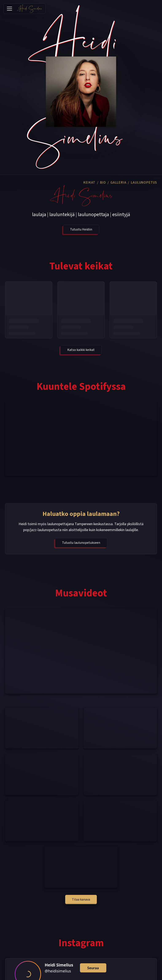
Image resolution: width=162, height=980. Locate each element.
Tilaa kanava (81, 900)
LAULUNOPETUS (144, 183)
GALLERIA (118, 183)
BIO (103, 183)
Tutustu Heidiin (81, 229)
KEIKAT (89, 183)
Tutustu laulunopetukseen (81, 543)
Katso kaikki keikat (81, 350)
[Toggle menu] (9, 9)
